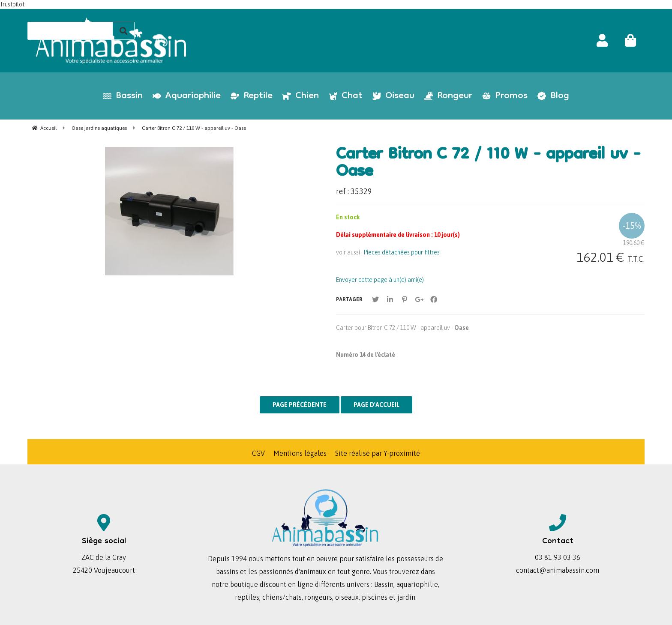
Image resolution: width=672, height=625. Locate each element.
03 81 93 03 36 (558, 557)
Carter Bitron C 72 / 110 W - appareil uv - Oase (488, 164)
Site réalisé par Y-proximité (378, 453)
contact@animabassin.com (558, 570)
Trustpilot (12, 4)
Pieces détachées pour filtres (402, 252)
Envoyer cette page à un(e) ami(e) (380, 280)
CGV (258, 453)
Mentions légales (300, 453)
